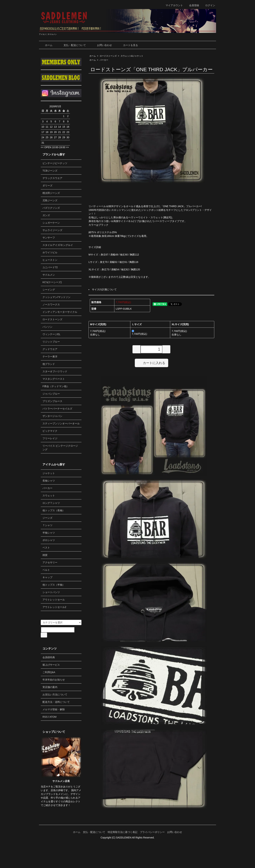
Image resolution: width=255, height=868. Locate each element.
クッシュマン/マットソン (56, 297)
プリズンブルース (52, 401)
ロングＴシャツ (51, 503)
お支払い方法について (55, 695)
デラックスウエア (52, 178)
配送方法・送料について (56, 702)
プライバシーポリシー (152, 832)
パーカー (104, 60)
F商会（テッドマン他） (56, 386)
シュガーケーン (51, 223)
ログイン (208, 5)
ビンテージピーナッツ (55, 163)
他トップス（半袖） (54, 585)
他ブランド (49, 364)
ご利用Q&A (49, 672)
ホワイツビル (50, 252)
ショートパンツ (51, 592)
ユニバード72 (50, 267)
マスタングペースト (54, 379)
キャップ (47, 577)
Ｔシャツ (47, 525)
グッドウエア (50, 349)
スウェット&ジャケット (132, 56)
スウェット (49, 496)
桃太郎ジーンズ (51, 193)
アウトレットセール (54, 600)
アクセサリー (50, 562)
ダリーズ (47, 186)
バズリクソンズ (51, 208)
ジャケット (49, 473)
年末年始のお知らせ (54, 680)
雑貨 (45, 555)
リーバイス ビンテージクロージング (60, 448)
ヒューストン (50, 260)
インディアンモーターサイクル (60, 312)
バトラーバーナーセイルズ (57, 409)
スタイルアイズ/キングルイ (58, 245)
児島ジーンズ (50, 200)
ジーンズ (47, 518)
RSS (45, 717)
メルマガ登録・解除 (54, 709)
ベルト (46, 570)
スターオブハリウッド (55, 371)
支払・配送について (72, 45)
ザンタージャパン (52, 416)
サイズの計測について (104, 289)
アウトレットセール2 (54, 607)
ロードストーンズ (108, 56)
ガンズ (46, 215)
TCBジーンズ (50, 171)
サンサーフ (49, 238)
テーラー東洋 (50, 357)
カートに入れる (151, 363)
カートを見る (128, 45)
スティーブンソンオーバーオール (61, 423)
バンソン (47, 327)
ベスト (46, 548)
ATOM (53, 717)
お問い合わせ (102, 45)
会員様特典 (49, 657)
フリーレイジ (50, 438)
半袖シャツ (49, 533)
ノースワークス (51, 304)
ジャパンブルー (51, 394)
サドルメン (49, 275)
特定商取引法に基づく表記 (123, 832)
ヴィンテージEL (51, 334)
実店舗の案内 (50, 687)
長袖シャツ (49, 481)
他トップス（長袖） (54, 510)
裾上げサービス (51, 665)
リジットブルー (51, 342)
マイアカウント (172, 5)
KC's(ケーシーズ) (52, 282)
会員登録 (192, 5)
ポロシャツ (49, 540)
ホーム (46, 45)
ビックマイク (50, 431)
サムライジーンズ (52, 230)
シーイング (49, 290)
